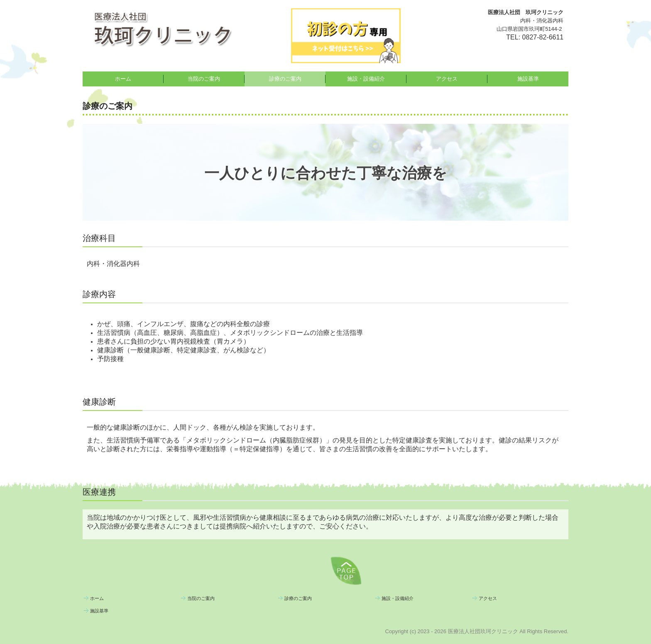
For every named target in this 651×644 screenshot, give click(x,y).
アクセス (447, 79)
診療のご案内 (285, 79)
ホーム (123, 79)
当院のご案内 (204, 79)
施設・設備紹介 (366, 79)
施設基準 (528, 79)
